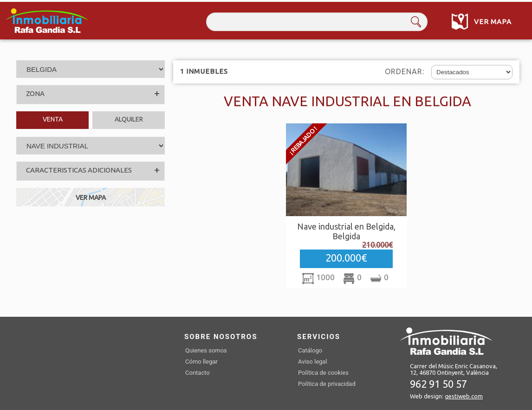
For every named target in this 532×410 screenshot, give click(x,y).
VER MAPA (91, 198)
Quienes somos (206, 350)
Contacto (198, 373)
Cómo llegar (201, 362)
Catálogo (310, 350)
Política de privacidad (327, 384)
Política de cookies (323, 373)
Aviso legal (313, 362)
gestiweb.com (464, 396)
